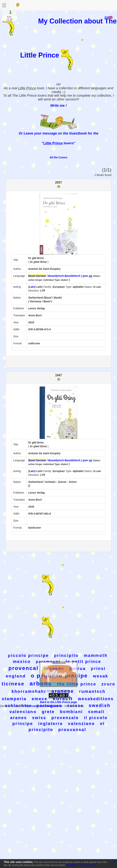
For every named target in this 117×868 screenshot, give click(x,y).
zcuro (109, 684)
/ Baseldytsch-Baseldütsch (54, 276)
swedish (100, 705)
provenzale (65, 718)
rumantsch (92, 691)
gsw (85, 276)
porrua (78, 668)
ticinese (13, 684)
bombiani (71, 712)
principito (66, 655)
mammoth (96, 655)
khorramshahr (29, 691)
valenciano (23, 712)
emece (40, 699)
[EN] (109, 17)
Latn (32, 287)
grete (48, 712)
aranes (19, 718)
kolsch (63, 698)
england (16, 676)
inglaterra (51, 724)
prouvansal (72, 730)
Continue (72, 865)
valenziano (81, 724)
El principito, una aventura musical (44, 706)
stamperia (14, 699)
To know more (87, 865)
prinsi (98, 668)
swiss (39, 718)
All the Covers (58, 157)
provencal (23, 668)
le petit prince (83, 661)
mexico (22, 661)
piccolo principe (28, 655)
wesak (101, 676)
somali (96, 712)
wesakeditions (96, 699)
